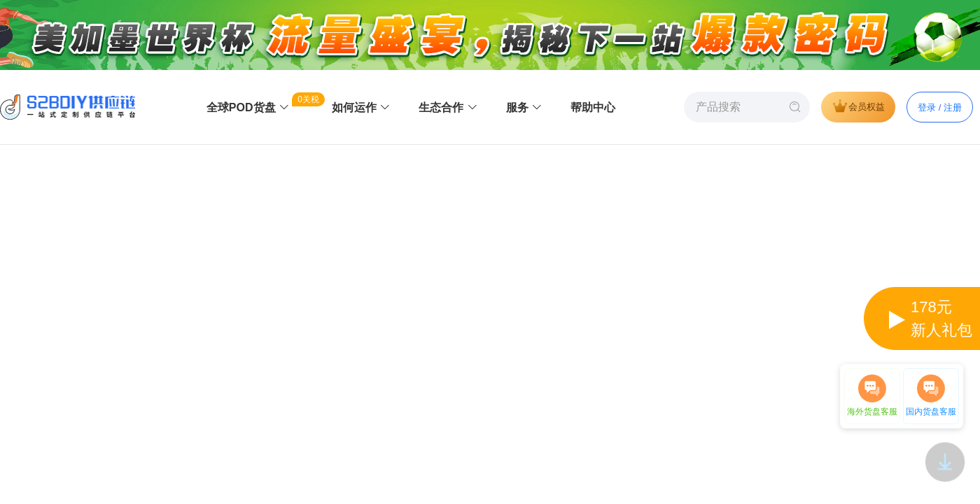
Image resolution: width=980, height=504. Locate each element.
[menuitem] (248, 108)
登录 (927, 107)
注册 (953, 107)
